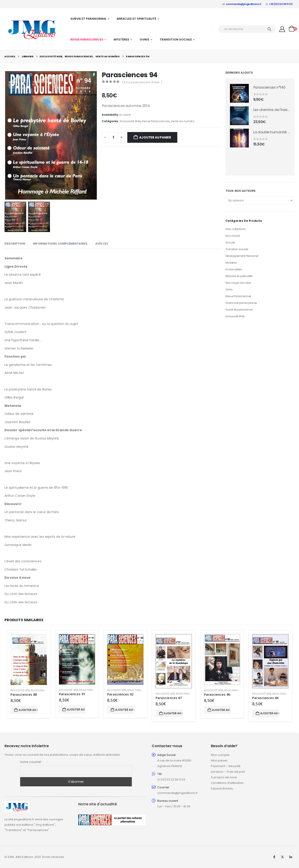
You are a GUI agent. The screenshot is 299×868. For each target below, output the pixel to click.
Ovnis (144, 39)
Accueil (230, 242)
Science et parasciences (241, 303)
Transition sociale (176, 39)
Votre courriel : (31, 762)
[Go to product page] (239, 93)
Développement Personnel (242, 256)
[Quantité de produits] (113, 137)
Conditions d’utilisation (227, 783)
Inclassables (234, 269)
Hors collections (236, 229)
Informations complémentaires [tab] (60, 244)
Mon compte (220, 755)
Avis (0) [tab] (102, 244)
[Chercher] (269, 29)
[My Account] (282, 29)
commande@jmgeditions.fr (242, 4)
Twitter (282, 857)
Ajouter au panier (155, 137)
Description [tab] (15, 244)
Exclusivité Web (130, 121)
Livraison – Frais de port (228, 772)
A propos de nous (224, 777)
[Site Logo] (32, 29)
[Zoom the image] (17, 804)
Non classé (233, 236)
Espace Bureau (222, 788)
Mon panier (219, 760)
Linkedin (291, 857)
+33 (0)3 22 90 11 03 (279, 4)
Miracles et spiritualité (136, 19)
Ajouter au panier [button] (28, 710)
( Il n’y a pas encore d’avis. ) (142, 82)
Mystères (121, 39)
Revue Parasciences (87, 39)
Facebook (274, 857)
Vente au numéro (183, 121)
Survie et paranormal (88, 19)
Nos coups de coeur (238, 283)
